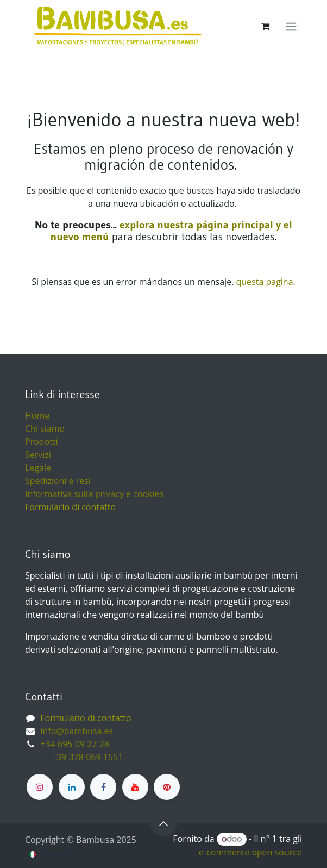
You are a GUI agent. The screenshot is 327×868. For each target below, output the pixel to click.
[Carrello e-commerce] (265, 26)
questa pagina (264, 282)
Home (37, 416)
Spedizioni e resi (58, 481)
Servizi (38, 455)
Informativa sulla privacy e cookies (94, 494)
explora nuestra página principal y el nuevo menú (171, 231)
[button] (163, 823)
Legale (38, 468)
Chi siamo (45, 429)
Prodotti (42, 442)
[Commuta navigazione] (291, 26)
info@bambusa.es (77, 731)
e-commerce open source (250, 852)
